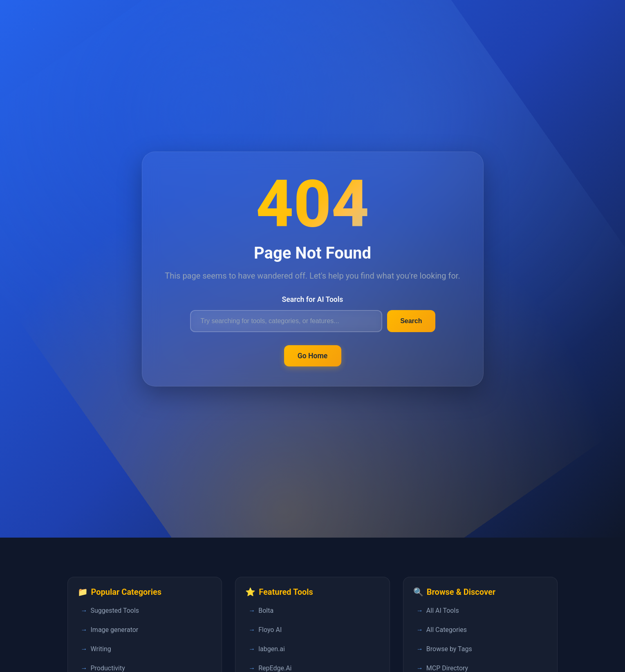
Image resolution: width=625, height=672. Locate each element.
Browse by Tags (449, 649)
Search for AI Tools (313, 299)
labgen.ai (272, 649)
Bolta (266, 611)
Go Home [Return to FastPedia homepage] (313, 356)
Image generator (115, 630)
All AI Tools (443, 611)
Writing (101, 649)
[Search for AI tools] (286, 321)
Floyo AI (270, 630)
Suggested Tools (115, 611)
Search (411, 321)
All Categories (447, 630)
